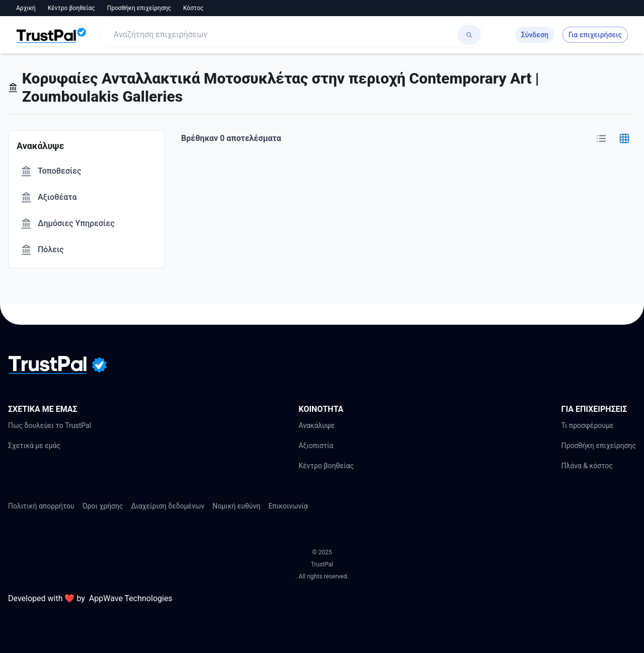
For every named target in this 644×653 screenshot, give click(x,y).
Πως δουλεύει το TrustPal (50, 425)
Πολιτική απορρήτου (41, 506)
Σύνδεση (535, 35)
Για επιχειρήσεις (595, 35)
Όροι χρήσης (103, 506)
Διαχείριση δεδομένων (168, 506)
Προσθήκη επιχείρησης (139, 8)
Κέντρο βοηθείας (71, 8)
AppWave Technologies (131, 598)
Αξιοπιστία (316, 446)
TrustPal (322, 564)
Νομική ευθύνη (236, 506)
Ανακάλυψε (316, 425)
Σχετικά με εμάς (34, 446)
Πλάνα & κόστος (587, 466)
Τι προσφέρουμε (587, 425)
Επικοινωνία (288, 506)
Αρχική (26, 8)
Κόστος (193, 8)
